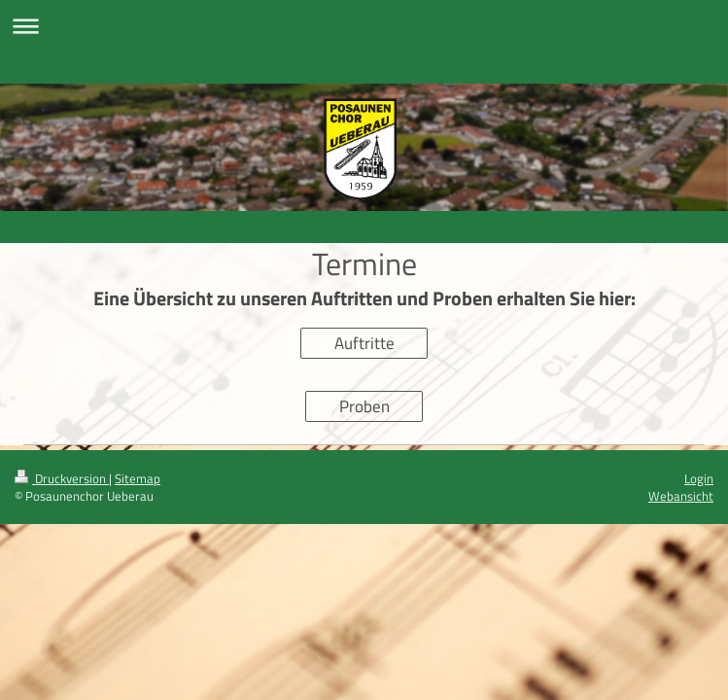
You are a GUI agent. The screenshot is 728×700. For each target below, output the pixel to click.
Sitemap (138, 478)
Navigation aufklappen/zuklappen (364, 26)
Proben (364, 406)
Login (699, 478)
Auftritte (364, 343)
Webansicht (681, 496)
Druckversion (62, 478)
